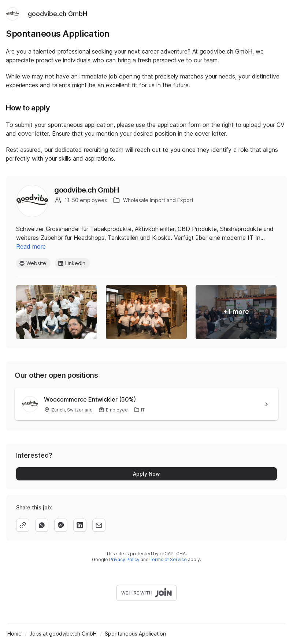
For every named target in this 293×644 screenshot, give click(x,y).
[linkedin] (80, 525)
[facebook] (61, 525)
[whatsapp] (42, 525)
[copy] (23, 525)
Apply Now (146, 474)
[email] (99, 525)
